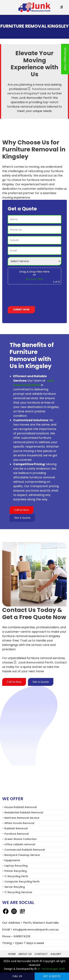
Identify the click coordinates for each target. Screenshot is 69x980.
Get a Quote (22, 518)
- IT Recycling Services (17, 892)
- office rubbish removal (19, 844)
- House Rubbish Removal (20, 807)
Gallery (56, 954)
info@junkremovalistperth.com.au (36, 930)
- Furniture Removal (15, 834)
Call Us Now (21, 510)
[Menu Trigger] (61, 7)
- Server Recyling (14, 887)
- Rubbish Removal (15, 828)
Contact (41, 954)
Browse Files (35, 279)
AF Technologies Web (51, 969)
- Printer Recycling (14, 871)
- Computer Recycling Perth (21, 882)
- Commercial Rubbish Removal (24, 850)
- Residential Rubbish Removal (23, 812)
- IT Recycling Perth (15, 876)
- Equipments (11, 860)
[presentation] (36, 296)
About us (25, 954)
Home (12, 954)
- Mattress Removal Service (21, 818)
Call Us (17, 976)
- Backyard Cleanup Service (21, 855)
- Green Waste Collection (19, 839)
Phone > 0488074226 (16, 936)
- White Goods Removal (18, 823)
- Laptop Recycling (15, 866)
